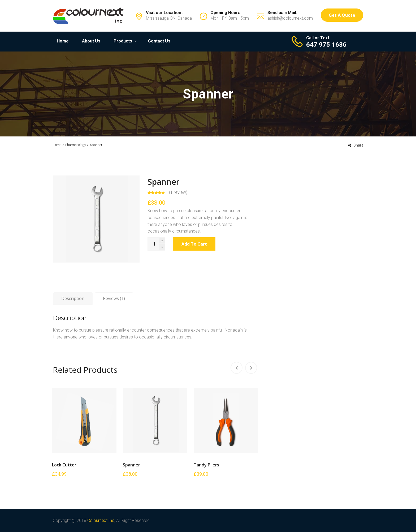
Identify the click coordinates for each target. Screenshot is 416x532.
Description (73, 298)
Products (123, 41)
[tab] (73, 299)
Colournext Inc (101, 520)
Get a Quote (342, 15)
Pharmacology (76, 145)
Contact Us (159, 41)
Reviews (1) (114, 298)
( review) (178, 192)
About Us (91, 41)
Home (63, 41)
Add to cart (194, 244)
